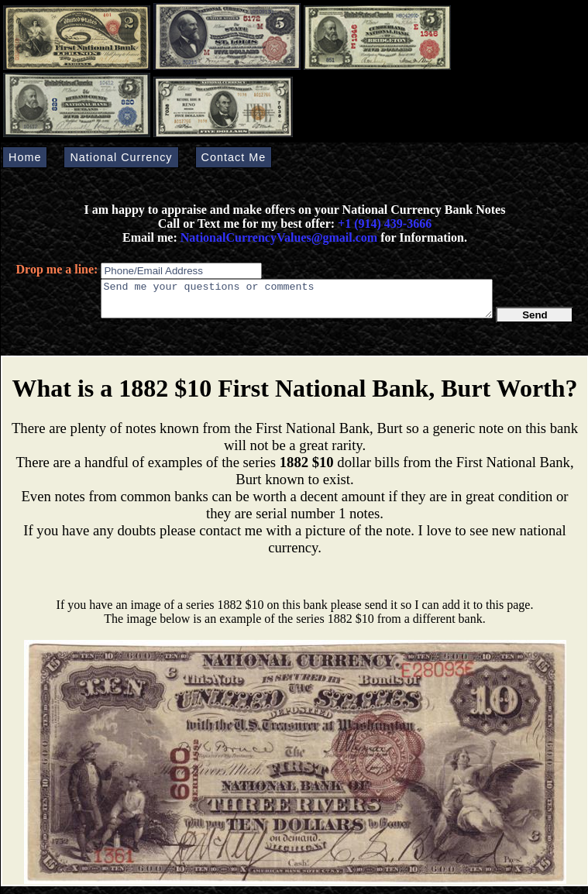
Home (25, 157)
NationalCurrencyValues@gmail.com (277, 237)
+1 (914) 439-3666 (385, 223)
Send (535, 322)
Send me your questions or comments (297, 302)
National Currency (121, 157)
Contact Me (234, 157)
